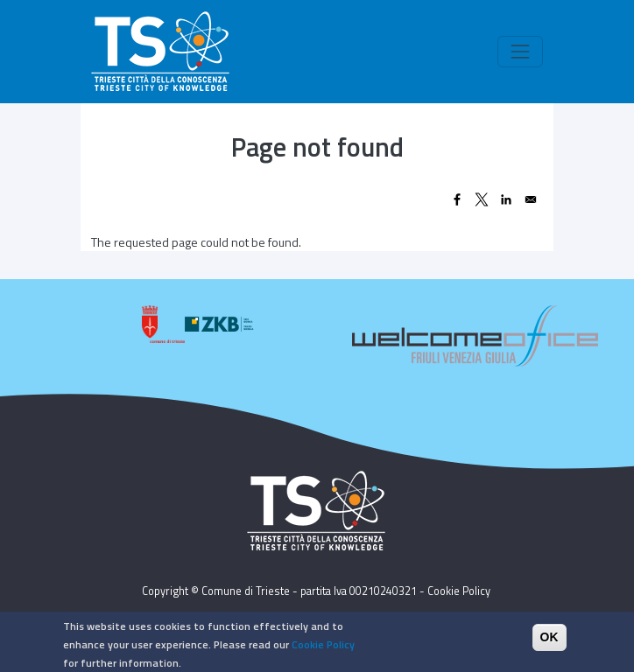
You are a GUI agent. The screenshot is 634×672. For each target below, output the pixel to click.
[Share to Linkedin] (506, 199)
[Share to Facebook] (457, 199)
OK (549, 640)
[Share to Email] (531, 199)
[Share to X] (482, 199)
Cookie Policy (459, 591)
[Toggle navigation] (520, 52)
